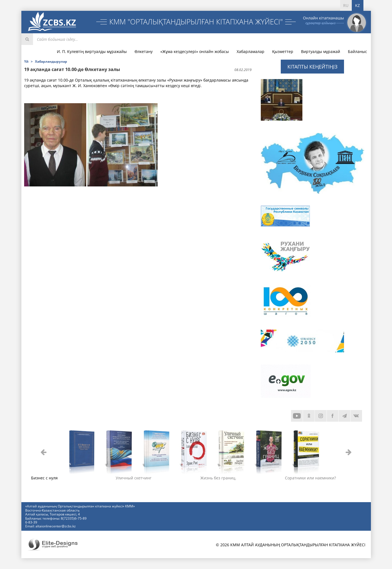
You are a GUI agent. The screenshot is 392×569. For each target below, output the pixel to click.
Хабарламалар (251, 51)
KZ (357, 5)
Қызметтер (283, 51)
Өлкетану (144, 51)
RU (346, 5)
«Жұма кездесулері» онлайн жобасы (195, 51)
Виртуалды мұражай (321, 51)
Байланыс (357, 51)
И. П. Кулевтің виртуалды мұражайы (92, 51)
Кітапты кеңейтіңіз (312, 67)
